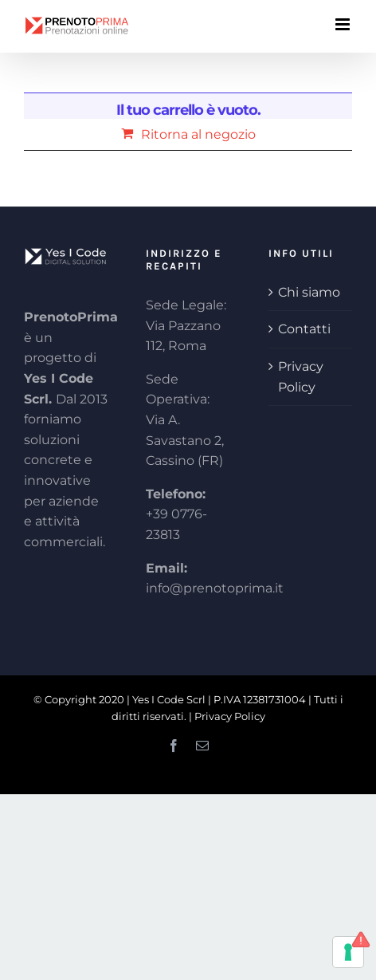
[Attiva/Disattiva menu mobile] (344, 24)
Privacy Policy (301, 377)
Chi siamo (309, 292)
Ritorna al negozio (198, 134)
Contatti (304, 329)
